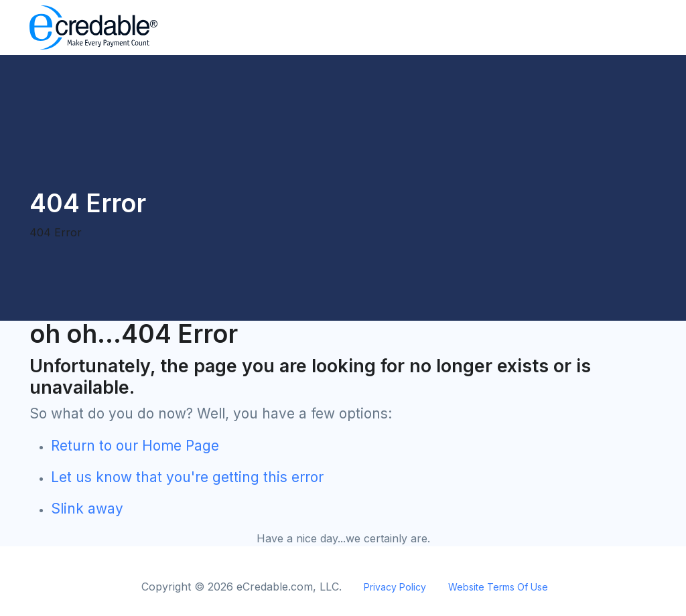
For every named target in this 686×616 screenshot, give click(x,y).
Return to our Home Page (135, 446)
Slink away (87, 509)
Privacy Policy (395, 587)
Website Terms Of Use (498, 587)
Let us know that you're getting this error (187, 477)
